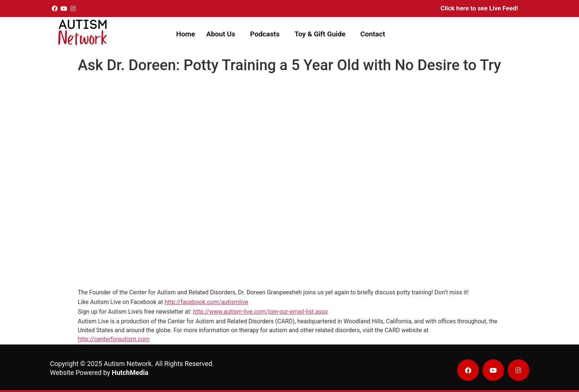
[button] (222, 34)
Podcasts (265, 34)
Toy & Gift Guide (320, 34)
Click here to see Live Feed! (479, 8)
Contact (373, 34)
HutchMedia (130, 373)
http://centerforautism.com (114, 339)
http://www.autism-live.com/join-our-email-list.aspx (261, 312)
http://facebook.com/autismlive (206, 302)
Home (186, 34)
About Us (221, 34)
